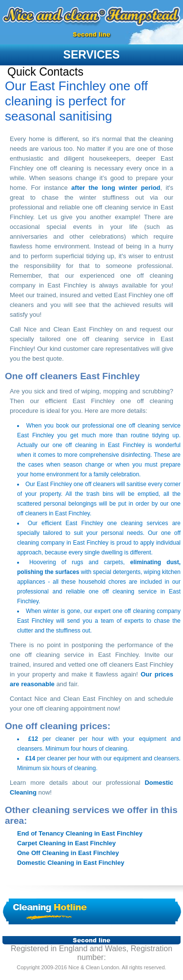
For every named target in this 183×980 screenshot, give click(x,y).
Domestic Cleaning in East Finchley (71, 863)
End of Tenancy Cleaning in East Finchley (80, 833)
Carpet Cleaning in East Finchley (66, 843)
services (92, 55)
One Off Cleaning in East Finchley (68, 853)
